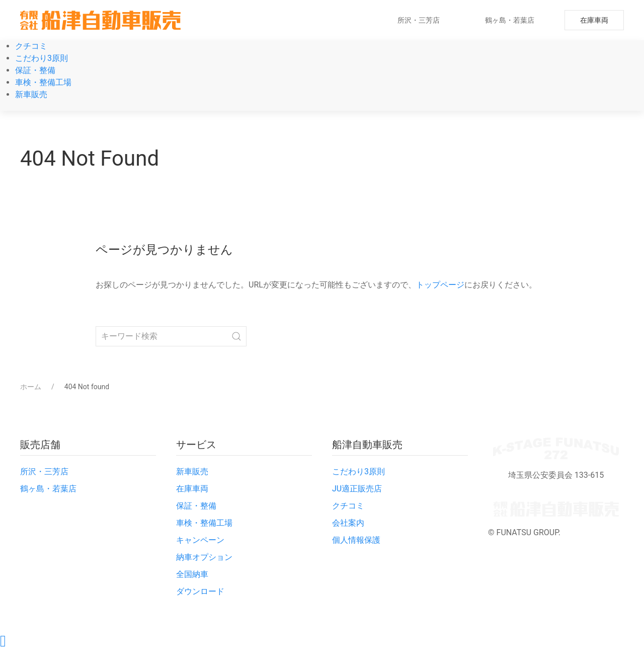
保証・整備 (35, 70)
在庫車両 (594, 20)
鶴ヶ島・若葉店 (510, 20)
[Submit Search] (236, 336)
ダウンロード (200, 591)
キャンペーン (200, 540)
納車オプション (204, 557)
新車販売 (31, 94)
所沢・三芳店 (419, 20)
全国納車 (192, 574)
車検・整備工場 (43, 82)
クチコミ (31, 46)
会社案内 (348, 523)
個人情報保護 (356, 540)
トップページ (440, 285)
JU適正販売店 (357, 489)
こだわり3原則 (42, 58)
